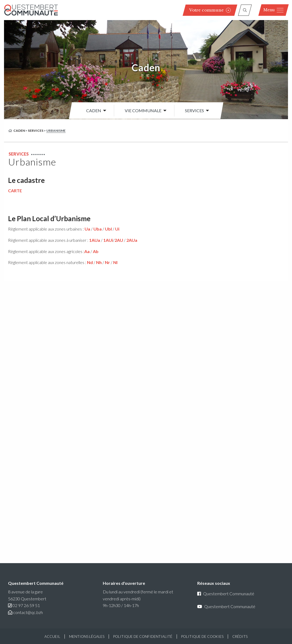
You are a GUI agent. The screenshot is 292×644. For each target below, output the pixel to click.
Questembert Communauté (226, 594)
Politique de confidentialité (143, 637)
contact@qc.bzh (28, 612)
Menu (273, 10)
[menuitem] (95, 111)
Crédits (240, 637)
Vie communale (143, 110)
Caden (146, 67)
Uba (98, 229)
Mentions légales (87, 637)
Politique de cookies (202, 637)
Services (194, 110)
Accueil (52, 637)
